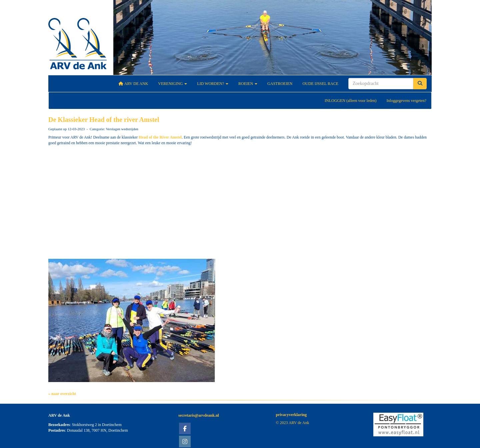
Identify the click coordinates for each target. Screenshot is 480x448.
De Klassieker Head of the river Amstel (104, 120)
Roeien (248, 84)
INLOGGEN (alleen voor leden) (351, 101)
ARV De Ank (133, 84)
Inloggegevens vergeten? (406, 101)
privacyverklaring (291, 415)
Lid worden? (213, 84)
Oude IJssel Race (320, 84)
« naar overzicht (62, 394)
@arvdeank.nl (199, 415)
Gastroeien (280, 84)
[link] (160, 137)
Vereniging (172, 84)
